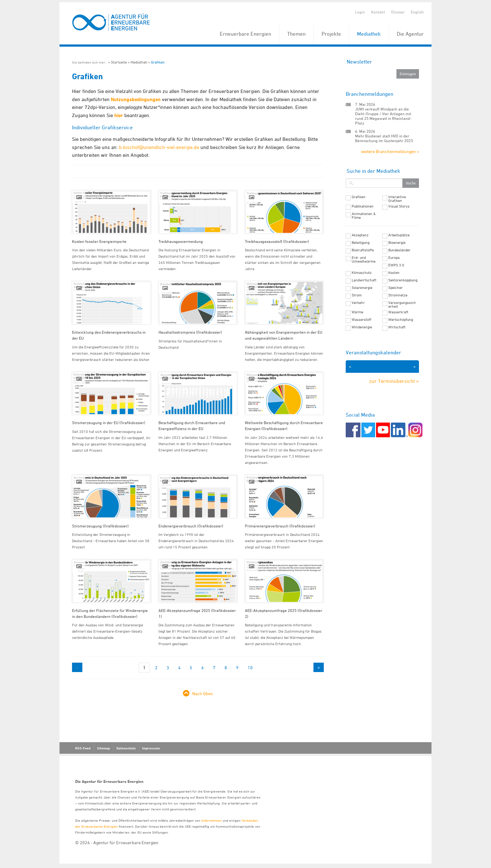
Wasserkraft (398, 312)
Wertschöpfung (401, 320)
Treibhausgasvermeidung (181, 241)
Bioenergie (397, 243)
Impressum (151, 748)
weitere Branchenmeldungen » (390, 151)
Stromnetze (398, 295)
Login (360, 12)
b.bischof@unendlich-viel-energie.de (159, 147)
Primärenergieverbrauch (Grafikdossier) (280, 526)
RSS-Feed (83, 748)
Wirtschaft (397, 327)
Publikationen (363, 206)
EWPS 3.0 (396, 265)
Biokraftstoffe (363, 250)
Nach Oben (203, 693)
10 (250, 668)
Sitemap (103, 748)
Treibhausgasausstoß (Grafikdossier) (277, 241)
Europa (394, 258)
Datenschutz (126, 748)
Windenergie (362, 327)
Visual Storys (399, 206)
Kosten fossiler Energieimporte (99, 241)
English (417, 12)
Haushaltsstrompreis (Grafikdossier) (190, 332)
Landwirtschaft (364, 280)
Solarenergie (362, 288)
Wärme (357, 312)
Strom (357, 295)
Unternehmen (211, 820)
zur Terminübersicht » (394, 381)
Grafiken (158, 62)
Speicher (395, 288)
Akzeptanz (360, 235)
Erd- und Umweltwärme (364, 259)
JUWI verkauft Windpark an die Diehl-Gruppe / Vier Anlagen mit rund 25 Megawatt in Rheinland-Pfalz (383, 116)
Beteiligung (361, 243)
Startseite (119, 62)
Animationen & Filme (364, 216)
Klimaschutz (362, 273)
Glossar (398, 12)
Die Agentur (410, 34)
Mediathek (369, 34)
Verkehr (358, 303)
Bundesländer (399, 250)
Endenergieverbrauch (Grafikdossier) (191, 526)
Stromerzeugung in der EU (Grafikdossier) (109, 423)
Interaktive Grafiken (397, 199)
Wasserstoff (362, 320)
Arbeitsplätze (399, 235)
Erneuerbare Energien (246, 34)
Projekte (331, 34)
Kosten (394, 273)
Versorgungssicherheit (402, 305)
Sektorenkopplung (403, 280)
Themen (296, 34)
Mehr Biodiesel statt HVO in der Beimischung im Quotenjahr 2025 (384, 138)
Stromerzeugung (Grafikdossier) (100, 526)
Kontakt (378, 12)
